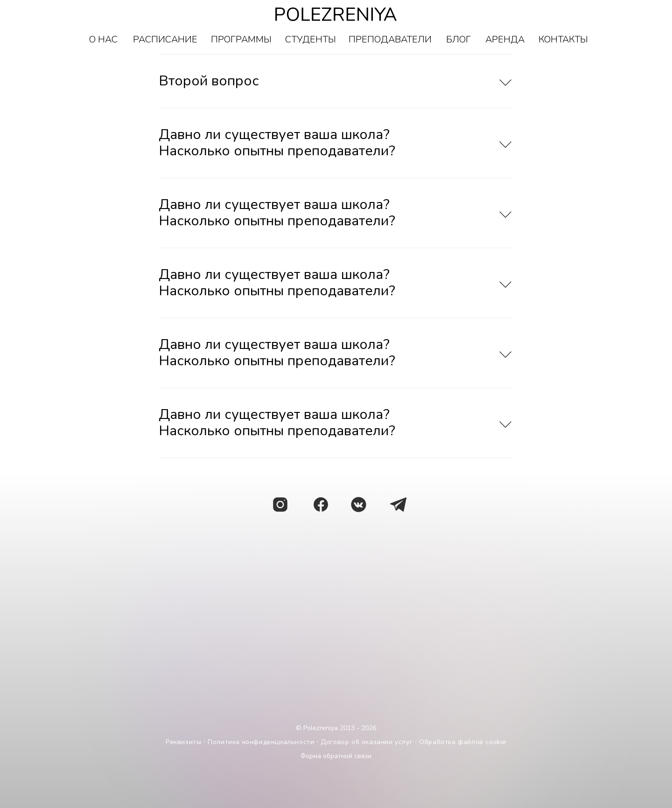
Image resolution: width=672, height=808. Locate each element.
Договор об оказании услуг (367, 742)
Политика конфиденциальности (261, 742)
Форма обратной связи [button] (336, 756)
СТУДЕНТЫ (311, 39)
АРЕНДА (505, 39)
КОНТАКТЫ (563, 39)
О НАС (103, 39)
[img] (398, 505)
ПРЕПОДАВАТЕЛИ (390, 39)
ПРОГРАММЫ (241, 39)
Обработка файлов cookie (463, 742)
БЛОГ (458, 39)
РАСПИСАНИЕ (165, 39)
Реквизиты (183, 742)
